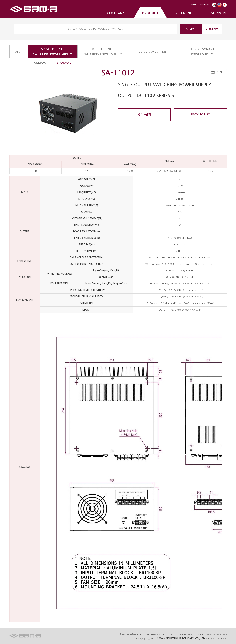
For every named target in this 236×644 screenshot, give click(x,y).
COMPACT (41, 63)
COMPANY (116, 13)
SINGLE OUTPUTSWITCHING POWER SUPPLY (52, 52)
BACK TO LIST (201, 114)
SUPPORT (219, 13)
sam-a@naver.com (216, 635)
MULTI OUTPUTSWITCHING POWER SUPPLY (102, 52)
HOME (194, 5)
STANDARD (64, 63)
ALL (18, 52)
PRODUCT (150, 13)
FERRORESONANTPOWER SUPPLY (202, 52)
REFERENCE (185, 13)
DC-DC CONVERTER (152, 52)
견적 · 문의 (144, 114)
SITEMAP (204, 5)
